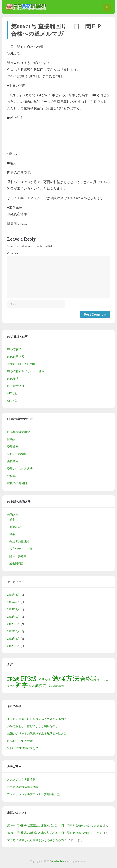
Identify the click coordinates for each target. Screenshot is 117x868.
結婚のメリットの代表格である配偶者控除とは (37, 734)
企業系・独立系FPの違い (23, 364)
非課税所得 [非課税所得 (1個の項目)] (58, 686)
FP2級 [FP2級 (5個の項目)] (14, 679)
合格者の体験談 (19, 542)
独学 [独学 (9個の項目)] (22, 685)
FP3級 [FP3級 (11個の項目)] (29, 679)
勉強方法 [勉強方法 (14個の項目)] (66, 678)
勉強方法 (13, 515)
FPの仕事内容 (16, 357)
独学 (12, 534)
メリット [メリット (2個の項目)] (45, 680)
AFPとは (13, 393)
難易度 (11, 439)
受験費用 (13, 461)
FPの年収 (13, 379)
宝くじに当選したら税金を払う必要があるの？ (37, 719)
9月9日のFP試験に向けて (23, 748)
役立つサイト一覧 (21, 549)
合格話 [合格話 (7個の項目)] (88, 679)
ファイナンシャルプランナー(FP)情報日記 (34, 794)
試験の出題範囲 (17, 483)
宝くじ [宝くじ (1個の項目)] (101, 680)
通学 (12, 520)
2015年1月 (13, 609)
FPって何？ (14, 349)
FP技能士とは (16, 386)
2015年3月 (13, 595)
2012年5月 (13, 639)
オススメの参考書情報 (21, 780)
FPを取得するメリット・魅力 (26, 371)
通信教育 (15, 527)
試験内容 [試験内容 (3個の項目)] (43, 686)
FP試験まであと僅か (20, 741)
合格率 (11, 476)
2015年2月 (13, 602)
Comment (13, 253)
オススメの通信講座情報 (23, 787)
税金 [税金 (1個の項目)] (31, 686)
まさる (98, 825)
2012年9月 (13, 617)
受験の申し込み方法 (20, 469)
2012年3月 (13, 646)
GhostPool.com (58, 861)
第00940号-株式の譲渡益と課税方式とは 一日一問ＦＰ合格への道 (48, 825)
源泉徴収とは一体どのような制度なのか (33, 726)
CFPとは (12, 401)
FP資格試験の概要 (19, 432)
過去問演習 (17, 564)
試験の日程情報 (17, 454)
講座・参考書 (18, 556)
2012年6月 (13, 631)
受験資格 (13, 447)
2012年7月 (13, 624)
